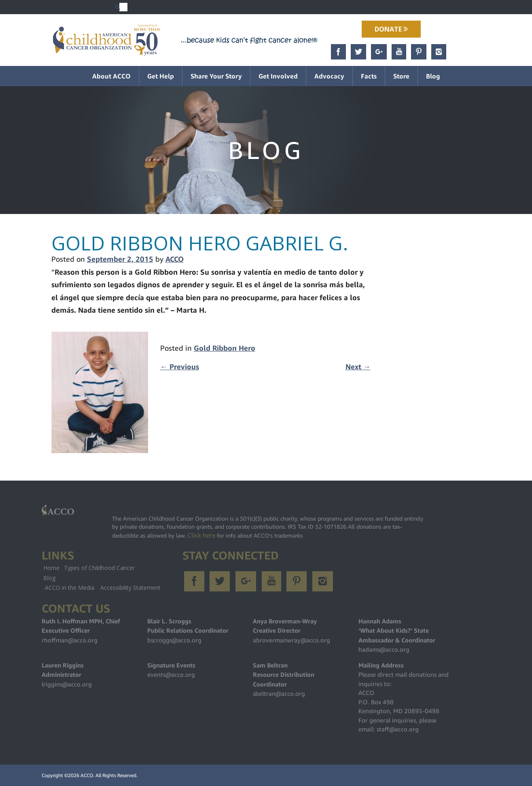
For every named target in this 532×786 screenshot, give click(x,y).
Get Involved (278, 76)
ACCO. (87, 775)
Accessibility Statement (130, 588)
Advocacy (329, 76)
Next (358, 367)
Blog (433, 76)
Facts (369, 76)
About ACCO (111, 76)
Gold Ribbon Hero (225, 348)
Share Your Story (216, 76)
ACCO (175, 259)
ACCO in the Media (70, 588)
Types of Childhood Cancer (99, 568)
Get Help (161, 76)
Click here (201, 535)
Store (401, 76)
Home (51, 568)
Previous (180, 367)
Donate (391, 29)
